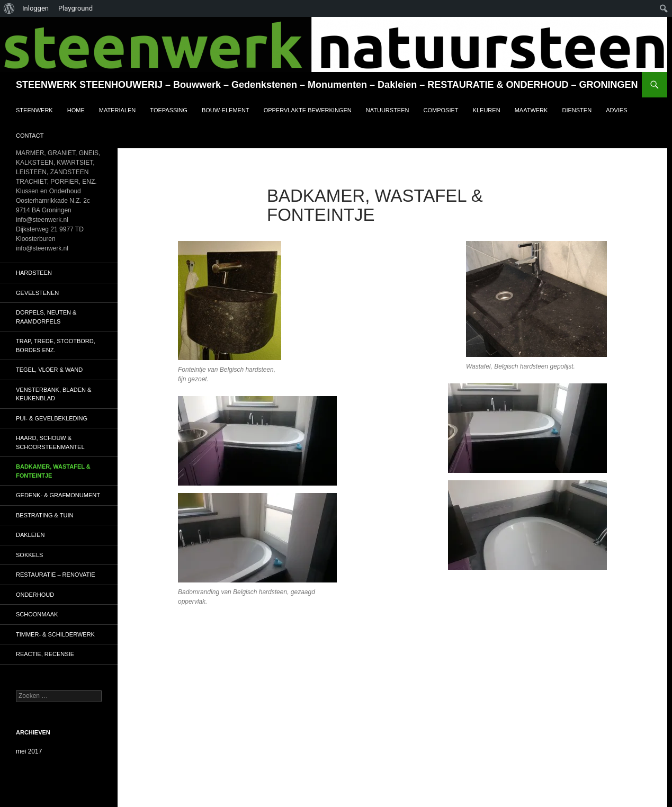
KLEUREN (487, 110)
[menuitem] (9, 8)
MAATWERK (531, 110)
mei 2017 (29, 751)
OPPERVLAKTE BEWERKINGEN (308, 110)
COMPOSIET (441, 110)
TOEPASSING (169, 110)
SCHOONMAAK (37, 614)
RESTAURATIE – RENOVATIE (56, 575)
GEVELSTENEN (37, 293)
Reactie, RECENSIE (45, 654)
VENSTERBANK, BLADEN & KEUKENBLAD (53, 394)
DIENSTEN (577, 110)
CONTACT (30, 136)
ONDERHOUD (35, 595)
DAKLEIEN (30, 535)
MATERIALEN (117, 110)
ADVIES (616, 110)
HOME (76, 110)
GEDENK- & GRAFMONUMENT (58, 495)
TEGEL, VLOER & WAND (49, 370)
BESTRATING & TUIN (44, 515)
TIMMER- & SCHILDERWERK (55, 634)
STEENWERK (34, 110)
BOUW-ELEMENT (226, 110)
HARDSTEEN (34, 273)
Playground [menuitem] (75, 8)
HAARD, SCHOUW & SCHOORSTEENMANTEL (50, 442)
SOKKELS (29, 555)
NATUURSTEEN (388, 110)
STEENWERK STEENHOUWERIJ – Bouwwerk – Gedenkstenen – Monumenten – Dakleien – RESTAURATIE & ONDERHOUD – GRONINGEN (327, 85)
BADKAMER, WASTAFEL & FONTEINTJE (53, 471)
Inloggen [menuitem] (35, 8)
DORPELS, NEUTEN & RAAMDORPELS (46, 317)
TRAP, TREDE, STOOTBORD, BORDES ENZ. (56, 346)
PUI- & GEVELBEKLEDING (52, 418)
